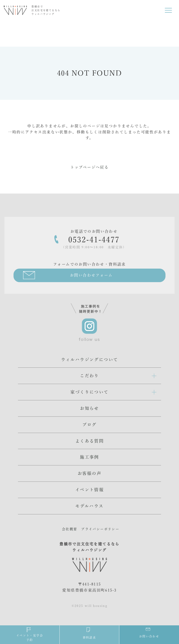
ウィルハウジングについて (90, 360)
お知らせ (89, 408)
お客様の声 (89, 473)
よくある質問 (89, 441)
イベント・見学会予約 (30, 634)
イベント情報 (89, 490)
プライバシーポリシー (100, 529)
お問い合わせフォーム (91, 275)
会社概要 (70, 529)
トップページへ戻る (90, 167)
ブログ (89, 425)
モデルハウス (89, 506)
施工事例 (89, 457)
